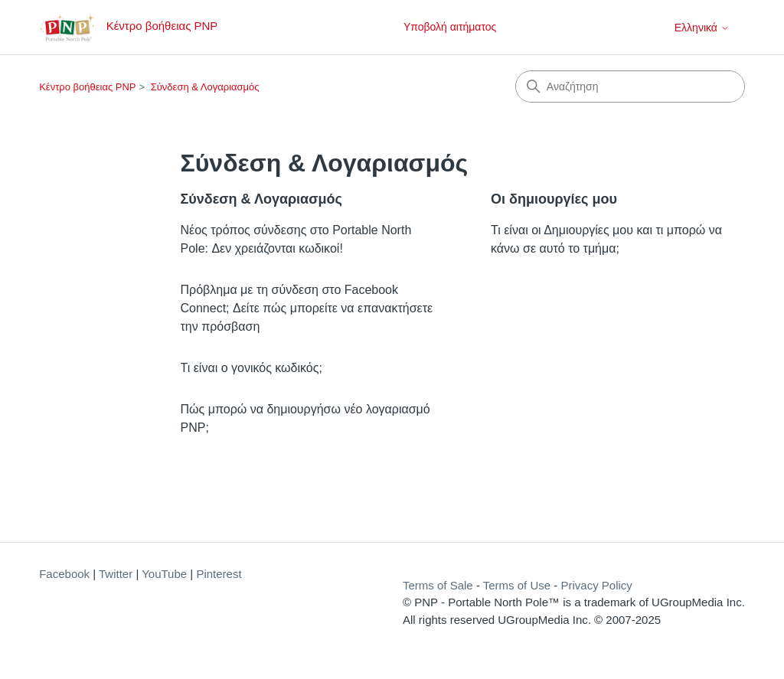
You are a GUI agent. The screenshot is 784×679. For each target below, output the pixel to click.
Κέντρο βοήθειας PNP (87, 87)
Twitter (116, 574)
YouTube (164, 574)
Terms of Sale (438, 585)
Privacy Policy (596, 585)
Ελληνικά (702, 28)
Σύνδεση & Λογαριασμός (205, 87)
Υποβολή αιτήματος (450, 27)
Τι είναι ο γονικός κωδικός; (252, 368)
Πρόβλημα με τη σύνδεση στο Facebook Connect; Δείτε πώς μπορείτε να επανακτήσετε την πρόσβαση (307, 308)
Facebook (64, 574)
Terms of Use (517, 585)
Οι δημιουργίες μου (554, 199)
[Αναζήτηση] (630, 87)
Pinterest (219, 574)
